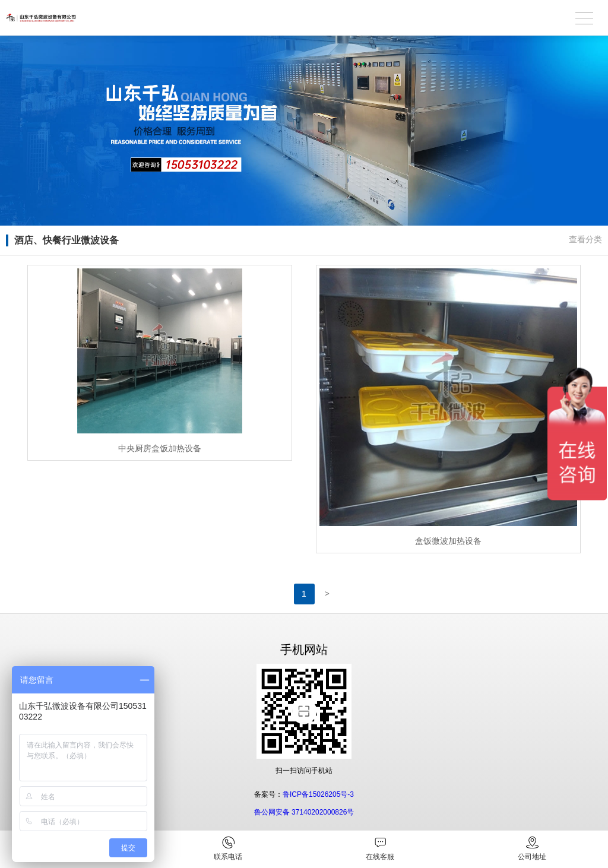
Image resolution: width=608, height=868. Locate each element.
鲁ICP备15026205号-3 (318, 794)
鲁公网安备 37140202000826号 (304, 812)
